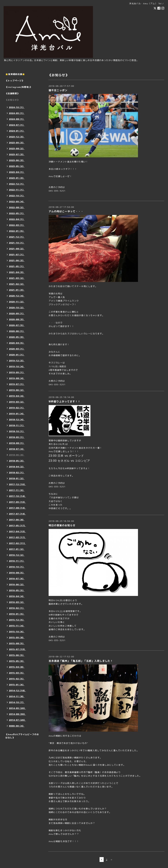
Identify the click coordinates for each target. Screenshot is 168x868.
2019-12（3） (17, 361)
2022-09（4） (17, 202)
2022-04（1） (17, 219)
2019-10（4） (17, 367)
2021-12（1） (17, 237)
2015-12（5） (17, 620)
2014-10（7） (17, 702)
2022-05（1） (17, 213)
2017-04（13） (17, 531)
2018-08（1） (17, 443)
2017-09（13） (17, 502)
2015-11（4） (17, 626)
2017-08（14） (17, 508)
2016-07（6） (17, 579)
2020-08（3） (17, 319)
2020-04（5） (17, 343)
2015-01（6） (17, 685)
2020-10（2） (17, 308)
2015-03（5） (17, 673)
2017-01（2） (17, 549)
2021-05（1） (17, 266)
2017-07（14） (17, 514)
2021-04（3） (17, 272)
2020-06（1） (17, 331)
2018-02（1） (17, 473)
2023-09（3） (17, 143)
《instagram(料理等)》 (19, 87)
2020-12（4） (17, 296)
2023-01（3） (17, 178)
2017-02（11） (17, 543)
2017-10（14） (17, 496)
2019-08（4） (17, 378)
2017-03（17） (17, 537)
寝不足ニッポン (58, 90)
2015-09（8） (17, 638)
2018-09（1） (17, 437)
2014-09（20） (17, 708)
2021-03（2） (17, 278)
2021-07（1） (17, 255)
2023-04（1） (17, 172)
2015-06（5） (17, 655)
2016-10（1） (17, 567)
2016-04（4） (17, 596)
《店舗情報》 (12, 93)
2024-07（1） (17, 125)
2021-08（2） (17, 249)
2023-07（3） (17, 154)
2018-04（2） (17, 467)
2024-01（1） (17, 131)
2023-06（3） (17, 160)
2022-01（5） (17, 231)
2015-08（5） (17, 643)
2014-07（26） (17, 720)
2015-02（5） (17, 679)
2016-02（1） (17, 608)
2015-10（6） (17, 632)
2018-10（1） (17, 431)
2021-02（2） (17, 284)
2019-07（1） (17, 384)
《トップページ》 (15, 81)
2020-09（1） (17, 313)
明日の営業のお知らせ (62, 525)
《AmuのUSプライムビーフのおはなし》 (22, 736)
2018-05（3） (17, 461)
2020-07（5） (17, 325)
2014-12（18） (17, 691)
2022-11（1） (17, 190)
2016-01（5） (17, 614)
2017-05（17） (17, 526)
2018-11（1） (17, 425)
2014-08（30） (17, 714)
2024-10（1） (17, 107)
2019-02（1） (17, 408)
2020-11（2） (17, 302)
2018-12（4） (17, 420)
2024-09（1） (17, 113)
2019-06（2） (17, 390)
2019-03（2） (17, 402)
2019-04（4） (17, 396)
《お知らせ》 (12, 100)
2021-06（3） (17, 260)
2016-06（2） (17, 584)
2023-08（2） (17, 149)
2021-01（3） (17, 290)
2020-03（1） (17, 349)
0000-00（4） (17, 726)
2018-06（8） (17, 455)
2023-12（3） (17, 137)
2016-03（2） (17, 602)
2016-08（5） (17, 573)
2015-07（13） (17, 649)
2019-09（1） (17, 372)
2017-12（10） (17, 484)
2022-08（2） (17, 207)
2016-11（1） (17, 561)
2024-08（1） (17, 119)
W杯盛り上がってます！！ (65, 401)
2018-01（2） (17, 478)
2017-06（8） (17, 520)
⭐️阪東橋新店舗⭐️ (15, 74)
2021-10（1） (17, 243)
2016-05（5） (17, 590)
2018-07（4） (17, 449)
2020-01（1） (17, 355)
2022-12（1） (17, 184)
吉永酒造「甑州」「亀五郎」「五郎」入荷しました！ (81, 661)
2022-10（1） (17, 196)
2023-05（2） (17, 166)
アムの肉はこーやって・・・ (66, 211)
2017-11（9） (17, 490)
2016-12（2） (17, 555)
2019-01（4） (17, 414)
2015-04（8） (17, 667)
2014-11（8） (17, 696)
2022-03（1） (17, 225)
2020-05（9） (17, 337)
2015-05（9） (17, 661)
